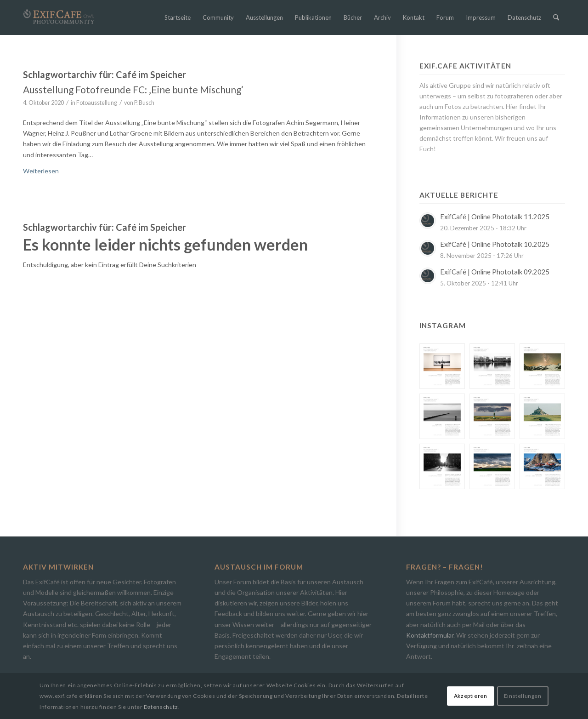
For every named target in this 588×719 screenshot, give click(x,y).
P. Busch (144, 103)
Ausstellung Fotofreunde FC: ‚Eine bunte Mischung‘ (133, 89)
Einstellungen (523, 696)
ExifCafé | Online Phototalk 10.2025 (495, 244)
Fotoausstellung (97, 103)
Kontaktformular (430, 635)
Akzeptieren (471, 696)
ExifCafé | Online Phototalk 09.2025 (495, 272)
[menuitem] (178, 17)
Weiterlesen (41, 171)
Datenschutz (161, 707)
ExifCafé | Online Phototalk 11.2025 (495, 217)
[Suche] (556, 17)
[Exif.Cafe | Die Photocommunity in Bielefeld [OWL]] (59, 17)
